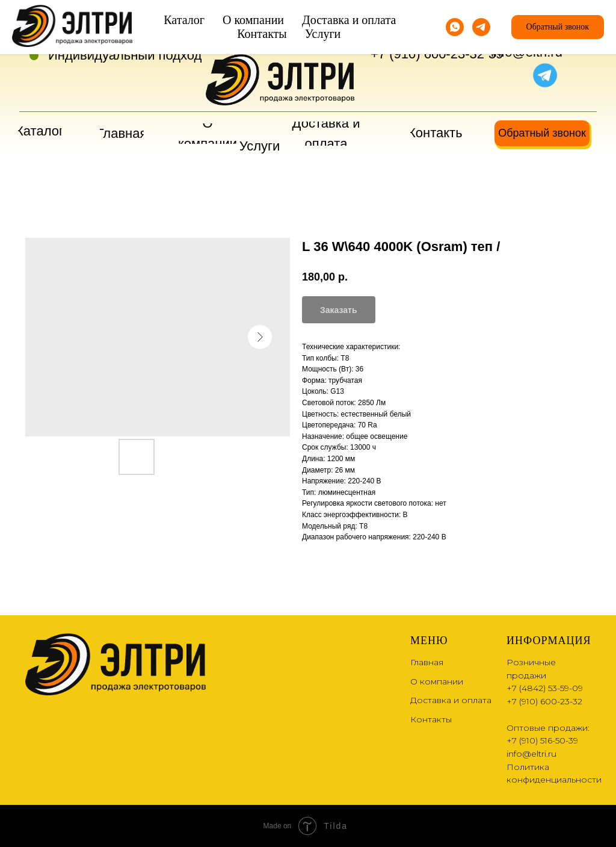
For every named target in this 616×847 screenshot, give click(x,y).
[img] (517, 74)
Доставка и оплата (451, 700)
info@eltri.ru (527, 52)
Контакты (431, 719)
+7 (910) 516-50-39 (542, 740)
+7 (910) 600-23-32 (427, 54)
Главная (427, 662)
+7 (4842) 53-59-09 (427, 33)
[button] (542, 133)
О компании (437, 681)
